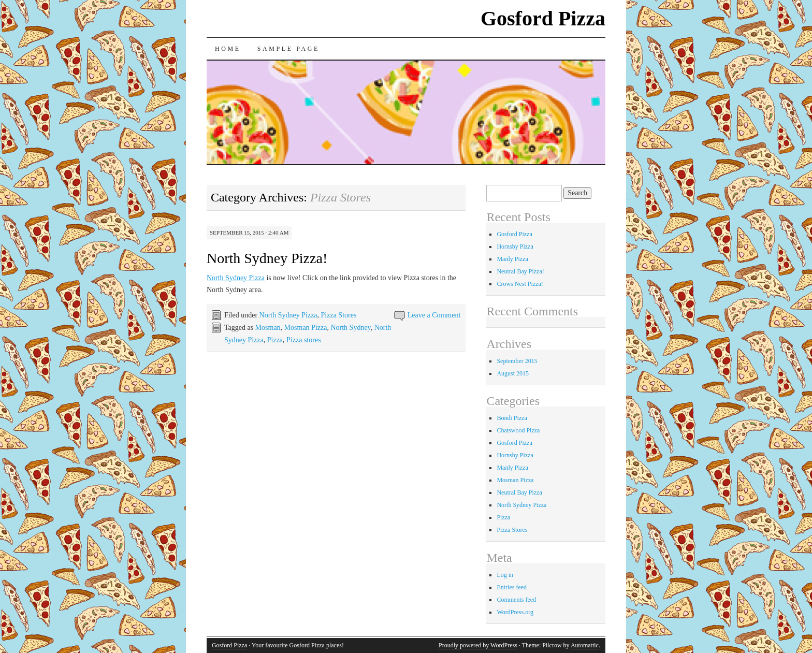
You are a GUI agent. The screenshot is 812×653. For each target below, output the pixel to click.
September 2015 (517, 361)
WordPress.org (515, 612)
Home (228, 49)
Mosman (268, 328)
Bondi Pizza (512, 418)
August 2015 (513, 373)
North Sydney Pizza (236, 278)
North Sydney (350, 328)
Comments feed (516, 600)
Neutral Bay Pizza (519, 492)
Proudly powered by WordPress (478, 645)
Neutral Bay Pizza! (520, 271)
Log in (505, 575)
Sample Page (288, 49)
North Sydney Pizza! (267, 258)
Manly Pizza (512, 259)
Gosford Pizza (543, 18)
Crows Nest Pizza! (520, 284)
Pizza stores (303, 340)
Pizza (275, 340)
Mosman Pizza (306, 328)
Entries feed (512, 587)
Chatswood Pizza (518, 430)
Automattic (585, 645)
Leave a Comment (434, 315)
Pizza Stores (339, 315)
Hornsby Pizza (515, 246)
